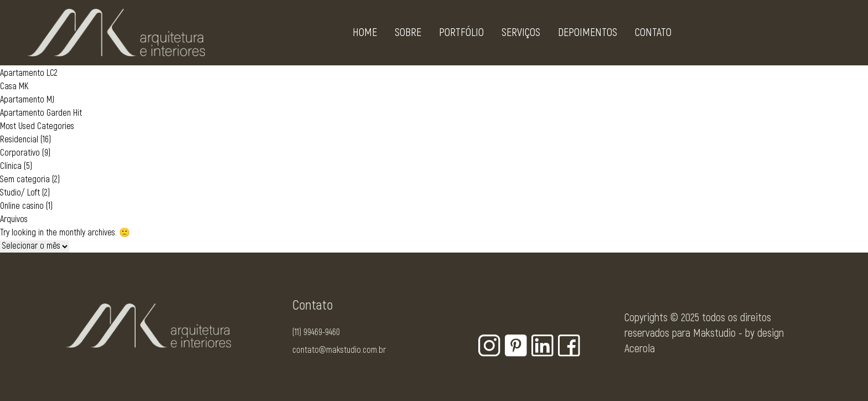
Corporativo (20, 153)
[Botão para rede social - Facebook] (569, 346)
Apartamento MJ (27, 100)
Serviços (521, 35)
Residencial (19, 140)
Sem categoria (25, 179)
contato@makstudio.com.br (339, 350)
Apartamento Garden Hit (41, 113)
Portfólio (461, 35)
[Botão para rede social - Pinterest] (516, 346)
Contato (653, 35)
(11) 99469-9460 (316, 332)
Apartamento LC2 (29, 73)
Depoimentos (588, 35)
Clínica (11, 166)
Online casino (22, 206)
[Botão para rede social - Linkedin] (542, 346)
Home (365, 35)
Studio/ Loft (20, 193)
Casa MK (14, 86)
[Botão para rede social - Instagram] (489, 346)
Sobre (408, 35)
